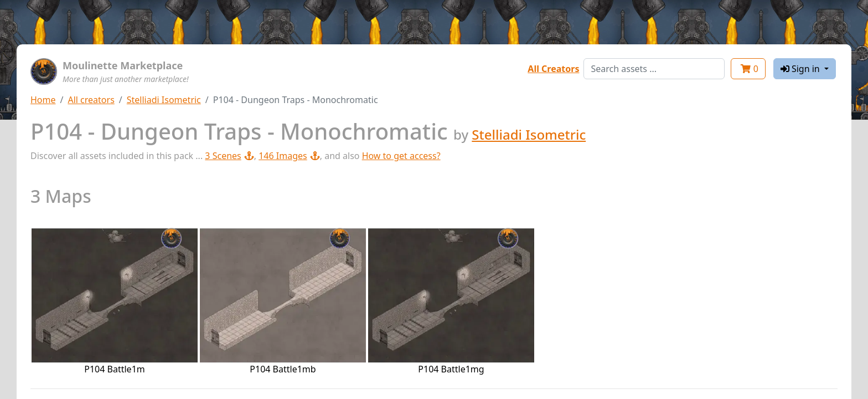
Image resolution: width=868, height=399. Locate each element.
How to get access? (401, 156)
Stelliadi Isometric (164, 100)
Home (43, 100)
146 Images (289, 156)
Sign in (801, 69)
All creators (91, 100)
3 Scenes (229, 156)
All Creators (553, 69)
